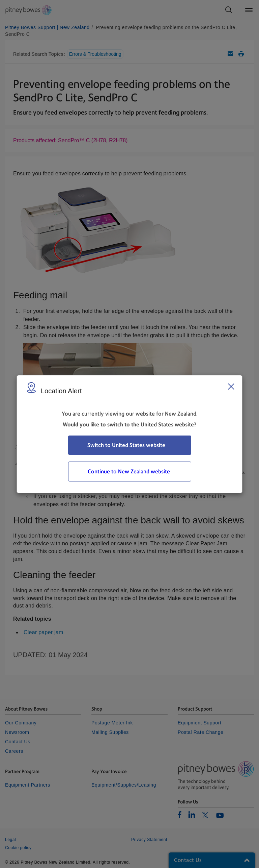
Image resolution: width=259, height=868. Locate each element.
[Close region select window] (231, 387)
